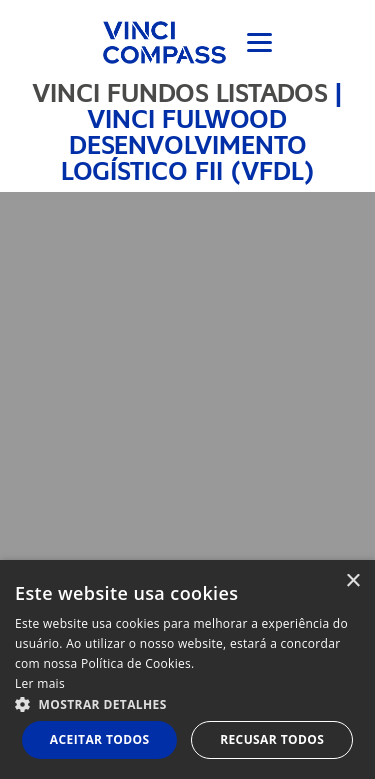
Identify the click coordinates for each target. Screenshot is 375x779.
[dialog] (187, 669)
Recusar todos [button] (272, 739)
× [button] (352, 581)
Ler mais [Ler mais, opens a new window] (40, 683)
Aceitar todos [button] (100, 739)
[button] (187, 703)
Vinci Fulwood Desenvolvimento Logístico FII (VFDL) (188, 145)
